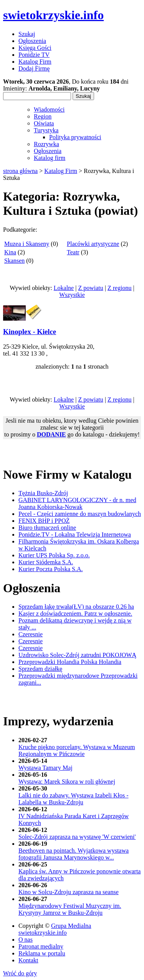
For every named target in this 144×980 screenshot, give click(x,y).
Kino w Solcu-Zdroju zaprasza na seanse (69, 892)
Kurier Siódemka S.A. (46, 562)
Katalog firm (50, 158)
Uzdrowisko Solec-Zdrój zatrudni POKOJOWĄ (77, 655)
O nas (26, 940)
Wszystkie (72, 295)
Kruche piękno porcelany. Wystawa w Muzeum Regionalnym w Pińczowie (77, 750)
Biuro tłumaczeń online (47, 528)
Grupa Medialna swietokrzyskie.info (55, 929)
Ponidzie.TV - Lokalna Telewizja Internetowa (75, 534)
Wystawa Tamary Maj (46, 768)
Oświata (44, 123)
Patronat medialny (41, 946)
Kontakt (28, 960)
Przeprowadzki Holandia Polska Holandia (70, 662)
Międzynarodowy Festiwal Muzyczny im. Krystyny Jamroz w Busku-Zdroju (70, 909)
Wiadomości (49, 110)
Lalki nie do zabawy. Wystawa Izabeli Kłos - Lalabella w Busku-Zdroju (74, 799)
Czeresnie (31, 634)
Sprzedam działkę (40, 669)
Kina (10, 252)
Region (43, 116)
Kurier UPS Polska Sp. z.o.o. (54, 555)
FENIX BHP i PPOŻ (44, 521)
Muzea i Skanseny (27, 244)
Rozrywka (46, 144)
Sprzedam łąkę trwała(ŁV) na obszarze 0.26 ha (76, 607)
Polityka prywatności (75, 137)
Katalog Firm (61, 171)
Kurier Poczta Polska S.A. (51, 569)
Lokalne (64, 288)
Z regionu (120, 288)
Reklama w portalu (42, 953)
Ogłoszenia (48, 151)
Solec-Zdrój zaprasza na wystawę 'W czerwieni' (77, 837)
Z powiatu (90, 288)
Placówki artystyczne (93, 244)
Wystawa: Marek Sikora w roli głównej (67, 782)
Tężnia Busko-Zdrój (43, 493)
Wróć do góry (20, 973)
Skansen (14, 261)
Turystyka (46, 130)
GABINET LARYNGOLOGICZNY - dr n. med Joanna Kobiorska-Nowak (77, 503)
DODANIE (51, 434)
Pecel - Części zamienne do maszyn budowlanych (80, 514)
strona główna (20, 171)
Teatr (73, 252)
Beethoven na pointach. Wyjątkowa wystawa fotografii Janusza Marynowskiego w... (74, 854)
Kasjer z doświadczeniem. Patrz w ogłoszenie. (75, 614)
